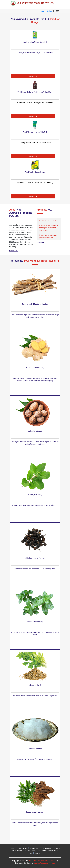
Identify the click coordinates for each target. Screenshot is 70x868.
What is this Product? (48, 220)
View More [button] (33, 76)
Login (43, 11)
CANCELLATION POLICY (32, 851)
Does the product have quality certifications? (48, 236)
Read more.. (14, 251)
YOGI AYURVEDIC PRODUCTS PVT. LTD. (43, 861)
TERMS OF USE (22, 848)
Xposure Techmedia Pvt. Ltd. (44, 863)
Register (50, 11)
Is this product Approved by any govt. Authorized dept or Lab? (49, 228)
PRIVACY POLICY (35, 848)
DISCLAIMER (47, 848)
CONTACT (38, 853)
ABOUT (13, 848)
